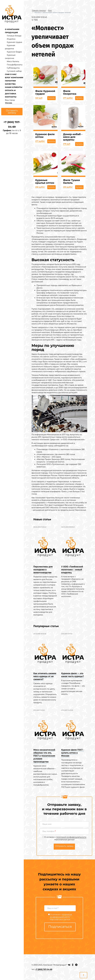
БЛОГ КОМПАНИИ (14, 78)
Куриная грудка (14, 42)
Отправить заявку (64, 846)
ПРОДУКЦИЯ (11, 32)
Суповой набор (14, 71)
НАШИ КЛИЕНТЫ (14, 87)
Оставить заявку (12, 112)
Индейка (11, 39)
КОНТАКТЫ (11, 97)
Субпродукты (13, 68)
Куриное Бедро (14, 52)
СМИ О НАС (11, 74)
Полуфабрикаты (15, 65)
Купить (52, 98)
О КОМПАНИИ (12, 29)
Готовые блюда (14, 36)
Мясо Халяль (13, 61)
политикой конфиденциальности (71, 837)
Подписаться (60, 927)
